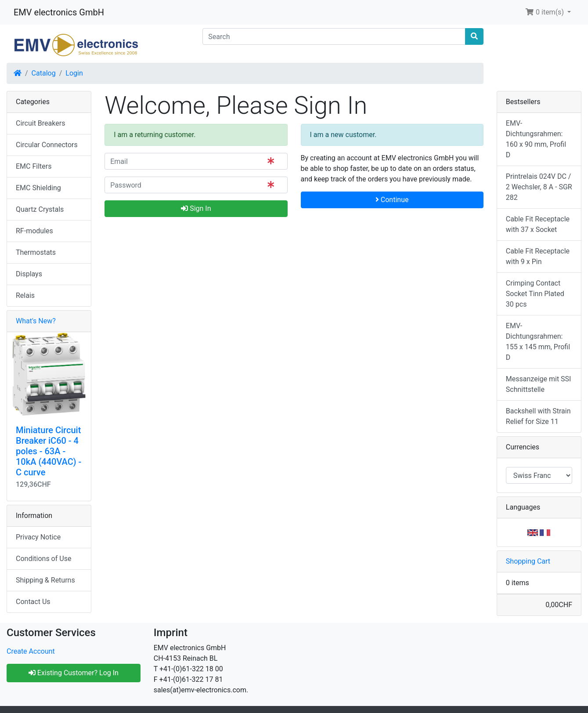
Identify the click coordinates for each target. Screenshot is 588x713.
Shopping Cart (528, 561)
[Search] (334, 36)
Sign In (196, 208)
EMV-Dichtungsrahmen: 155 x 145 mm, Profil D (538, 342)
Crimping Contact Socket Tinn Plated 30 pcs (535, 294)
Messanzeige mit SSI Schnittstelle (539, 384)
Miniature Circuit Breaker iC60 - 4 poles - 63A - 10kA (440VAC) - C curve (49, 451)
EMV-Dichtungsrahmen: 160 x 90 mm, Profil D (536, 139)
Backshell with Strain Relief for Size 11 (538, 416)
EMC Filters (34, 166)
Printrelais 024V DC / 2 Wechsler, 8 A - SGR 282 (539, 187)
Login (74, 73)
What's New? (36, 321)
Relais (25, 295)
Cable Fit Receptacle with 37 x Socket (538, 224)
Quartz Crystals (40, 209)
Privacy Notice (38, 537)
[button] (548, 12)
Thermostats (36, 252)
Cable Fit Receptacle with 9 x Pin (538, 256)
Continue (392, 200)
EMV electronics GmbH (59, 12)
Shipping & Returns (45, 580)
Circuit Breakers (40, 123)
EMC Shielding (38, 188)
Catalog (44, 73)
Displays (29, 274)
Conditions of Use (43, 559)
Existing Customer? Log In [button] (74, 673)
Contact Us (33, 602)
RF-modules (34, 231)
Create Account (31, 651)
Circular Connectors (47, 145)
